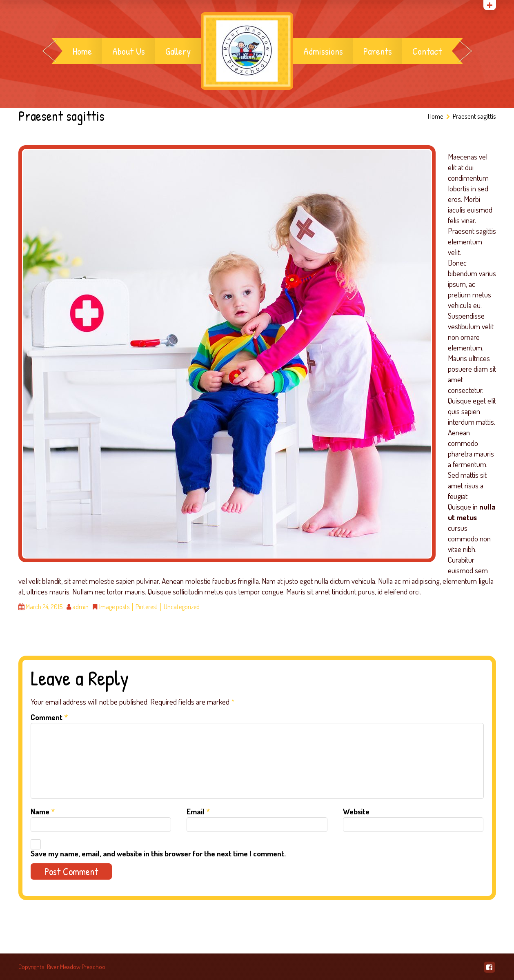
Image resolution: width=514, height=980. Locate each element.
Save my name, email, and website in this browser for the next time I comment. (158, 853)
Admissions (323, 51)
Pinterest (147, 607)
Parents (378, 51)
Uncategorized (182, 607)
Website (356, 811)
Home (82, 51)
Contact (427, 51)
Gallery (178, 51)
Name (43, 811)
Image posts (114, 607)
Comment (49, 717)
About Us (129, 51)
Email (198, 811)
